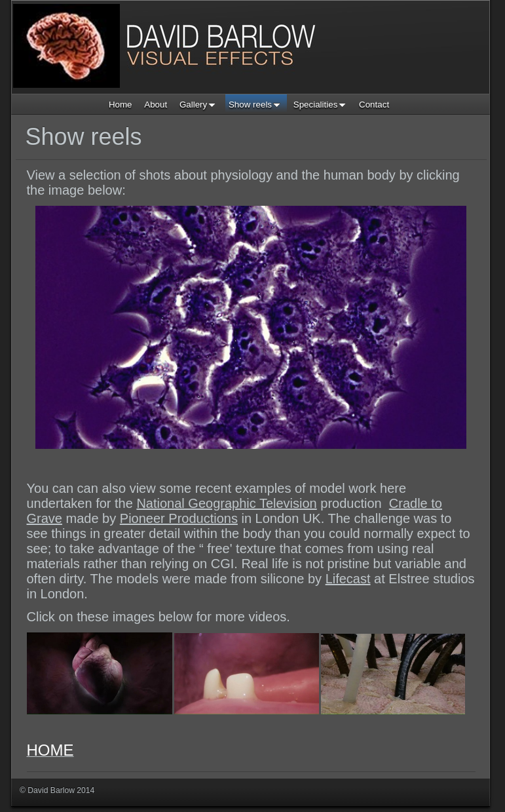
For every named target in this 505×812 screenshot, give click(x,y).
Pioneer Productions (179, 518)
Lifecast (348, 579)
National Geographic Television (226, 503)
